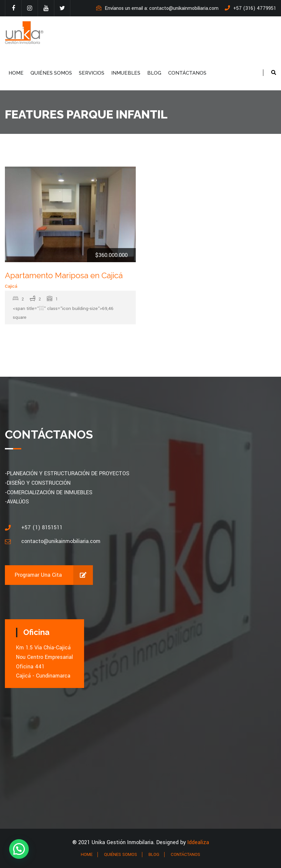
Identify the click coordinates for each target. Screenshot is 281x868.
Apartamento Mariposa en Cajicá (64, 275)
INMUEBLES (126, 73)
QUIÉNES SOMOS (51, 73)
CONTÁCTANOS (187, 73)
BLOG (154, 73)
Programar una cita (54, 575)
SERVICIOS (92, 73)
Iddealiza (198, 842)
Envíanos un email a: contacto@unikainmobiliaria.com (157, 8)
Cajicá (11, 286)
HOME (16, 73)
